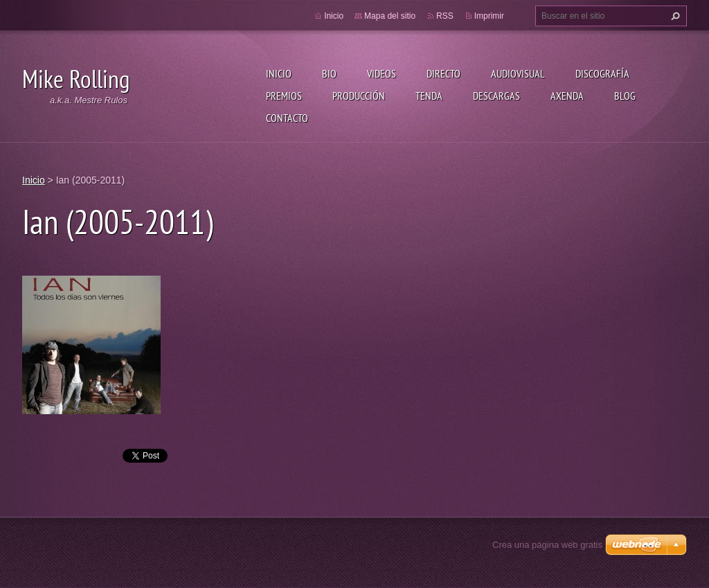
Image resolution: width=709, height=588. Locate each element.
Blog (625, 96)
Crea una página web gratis (547, 545)
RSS (445, 16)
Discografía (602, 73)
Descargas (496, 96)
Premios (284, 96)
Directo (443, 73)
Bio (329, 73)
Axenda (567, 96)
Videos (382, 73)
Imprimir (489, 16)
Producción (359, 96)
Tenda (429, 96)
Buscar (674, 16)
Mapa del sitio (390, 16)
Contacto (287, 118)
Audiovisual (518, 73)
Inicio (279, 73)
